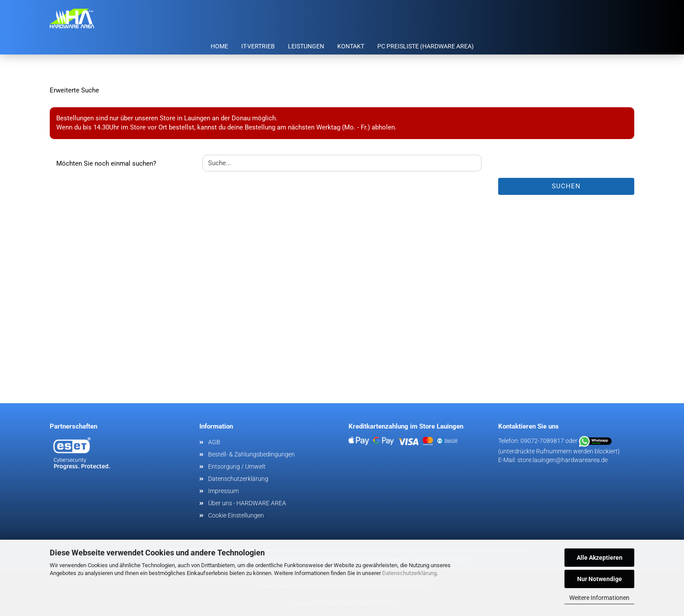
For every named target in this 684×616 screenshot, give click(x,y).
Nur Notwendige (600, 579)
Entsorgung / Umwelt (237, 466)
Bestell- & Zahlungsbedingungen (251, 454)
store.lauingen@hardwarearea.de (563, 460)
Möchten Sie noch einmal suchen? (106, 163)
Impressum (223, 491)
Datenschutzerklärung (409, 573)
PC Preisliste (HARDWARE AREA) (426, 46)
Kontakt (351, 46)
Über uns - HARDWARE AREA (247, 503)
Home (219, 46)
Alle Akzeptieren (600, 558)
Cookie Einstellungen (236, 515)
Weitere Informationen (599, 598)
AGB (214, 442)
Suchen (566, 186)
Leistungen (306, 46)
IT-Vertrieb (258, 46)
